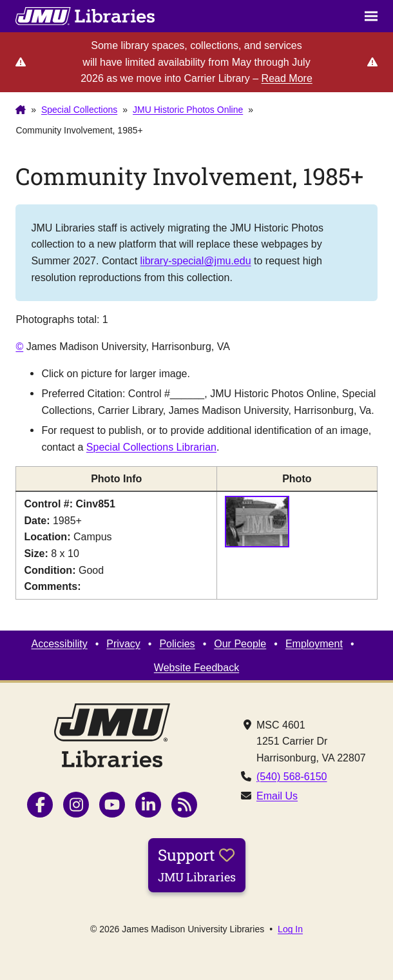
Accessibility (59, 643)
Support (197, 865)
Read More (287, 78)
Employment (314, 643)
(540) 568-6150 (292, 776)
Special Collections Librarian (151, 447)
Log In (290, 929)
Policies (177, 643)
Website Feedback (196, 667)
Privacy (123, 643)
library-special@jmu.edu (196, 260)
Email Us (277, 796)
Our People (240, 643)
